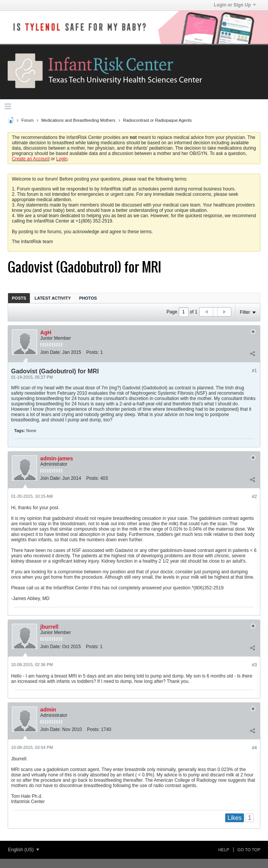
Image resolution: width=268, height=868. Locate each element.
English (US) (24, 850)
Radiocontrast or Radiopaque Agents (158, 120)
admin (48, 710)
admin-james (57, 458)
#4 (254, 748)
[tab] (19, 298)
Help (224, 850)
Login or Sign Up (235, 5)
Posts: (92, 352)
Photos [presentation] (88, 298)
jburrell (49, 627)
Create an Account (31, 159)
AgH (46, 332)
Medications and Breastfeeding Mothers (78, 120)
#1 (254, 371)
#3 (254, 665)
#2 (254, 497)
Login (62, 159)
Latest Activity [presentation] (53, 298)
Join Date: (50, 352)
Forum (28, 120)
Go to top (249, 850)
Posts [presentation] (19, 298)
